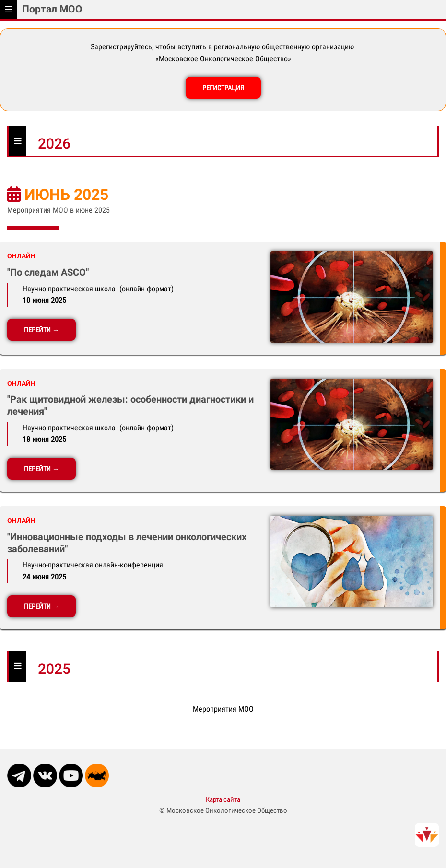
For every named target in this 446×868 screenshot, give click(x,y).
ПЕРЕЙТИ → (41, 330)
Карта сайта (223, 799)
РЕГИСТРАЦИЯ (223, 88)
